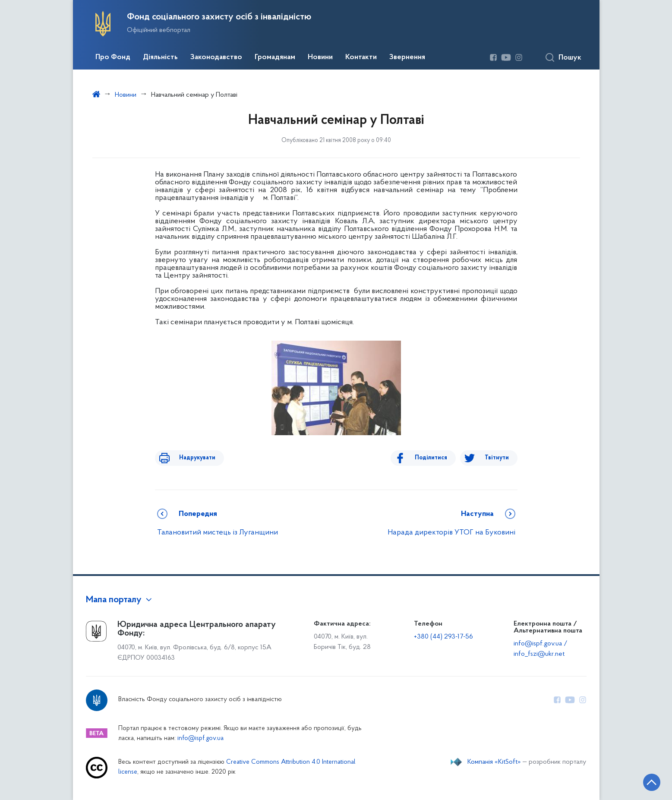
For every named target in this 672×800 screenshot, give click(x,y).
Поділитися (438, 458)
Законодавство (216, 57)
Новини (320, 57)
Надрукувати (190, 458)
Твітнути (497, 458)
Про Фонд (113, 57)
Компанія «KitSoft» (494, 762)
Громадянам (275, 57)
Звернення (407, 57)
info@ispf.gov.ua (200, 738)
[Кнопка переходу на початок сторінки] (640, 781)
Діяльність (160, 57)
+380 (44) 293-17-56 (443, 637)
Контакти (361, 57)
